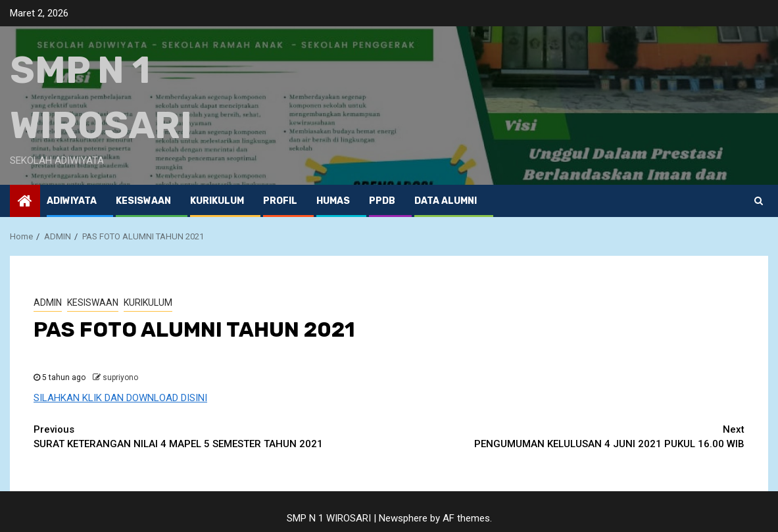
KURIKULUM (217, 201)
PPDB (382, 201)
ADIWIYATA (72, 201)
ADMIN (48, 302)
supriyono (120, 377)
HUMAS (333, 201)
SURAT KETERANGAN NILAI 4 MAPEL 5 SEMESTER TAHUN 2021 (211, 436)
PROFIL (280, 201)
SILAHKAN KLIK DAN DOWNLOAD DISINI (120, 398)
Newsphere (403, 518)
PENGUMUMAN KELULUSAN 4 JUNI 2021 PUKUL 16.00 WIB (567, 436)
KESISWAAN (143, 201)
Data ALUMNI (446, 201)
